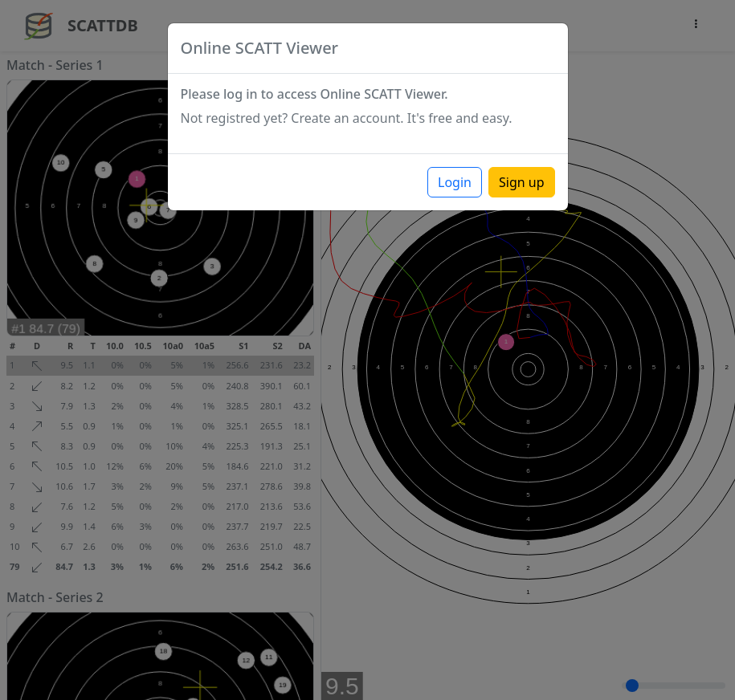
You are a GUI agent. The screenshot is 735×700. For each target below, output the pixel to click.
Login (455, 182)
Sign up (522, 182)
